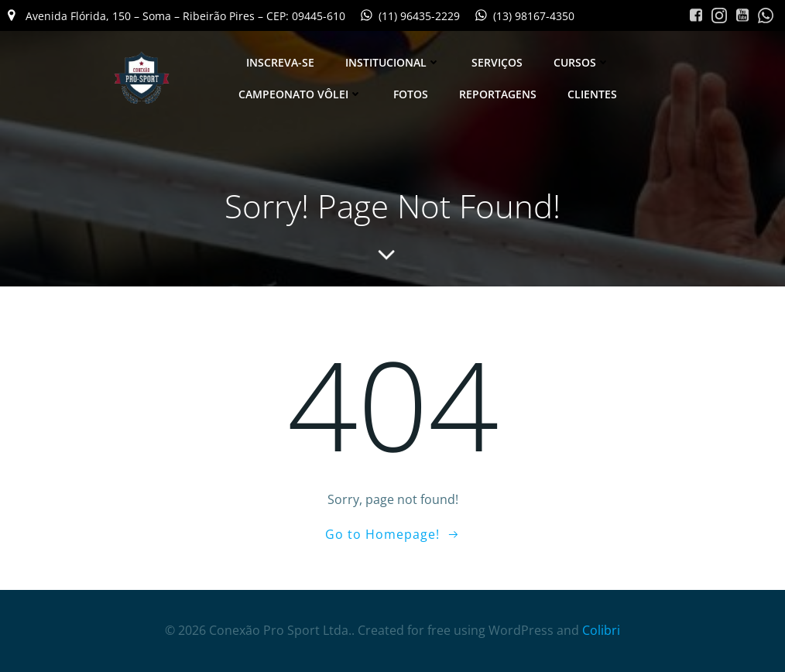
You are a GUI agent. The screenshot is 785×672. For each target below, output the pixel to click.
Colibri (601, 630)
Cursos (582, 62)
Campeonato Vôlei (300, 94)
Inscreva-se (280, 62)
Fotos (411, 94)
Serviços (497, 62)
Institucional (393, 62)
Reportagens (498, 94)
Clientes (592, 94)
